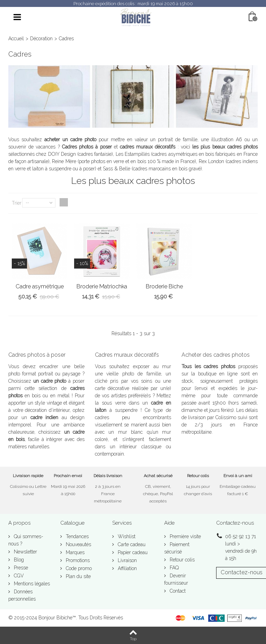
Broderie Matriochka (102, 286)
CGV (18, 576)
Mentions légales (31, 584)
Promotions (77, 560)
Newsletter (25, 552)
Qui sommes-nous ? (26, 540)
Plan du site (78, 576)
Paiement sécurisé (177, 548)
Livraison (127, 560)
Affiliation (127, 568)
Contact (177, 591)
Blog (18, 560)
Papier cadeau (132, 552)
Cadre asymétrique (40, 286)
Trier (17, 203)
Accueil (16, 39)
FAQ (174, 568)
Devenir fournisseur (176, 579)
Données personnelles (22, 595)
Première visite (185, 536)
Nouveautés (78, 544)
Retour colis (181, 560)
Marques (74, 552)
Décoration (41, 39)
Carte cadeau (131, 544)
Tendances (77, 536)
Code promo (78, 568)
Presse (20, 568)
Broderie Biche (164, 286)
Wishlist (126, 536)
